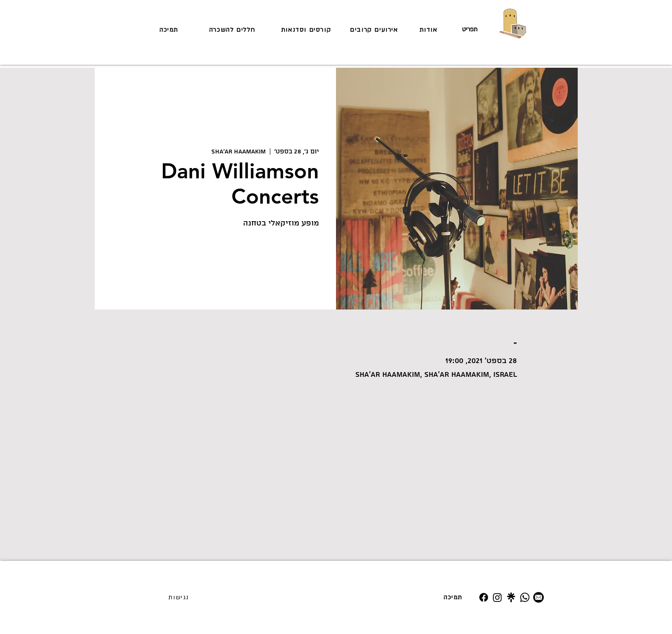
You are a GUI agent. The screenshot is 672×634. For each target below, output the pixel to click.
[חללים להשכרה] (233, 30)
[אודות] (429, 30)
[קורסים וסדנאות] (307, 30)
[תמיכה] (170, 30)
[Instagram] (497, 597)
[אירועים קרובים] (375, 30)
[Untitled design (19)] (511, 597)
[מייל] (538, 597)
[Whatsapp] (525, 597)
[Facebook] (484, 597)
